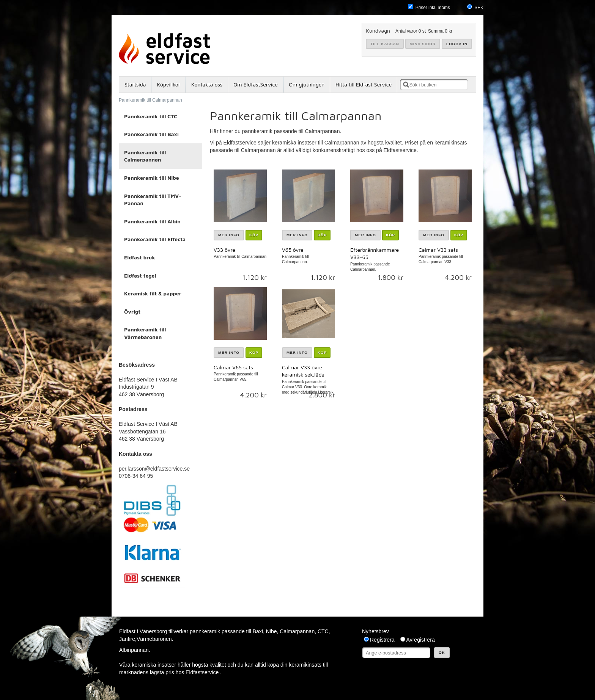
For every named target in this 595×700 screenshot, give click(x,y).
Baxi (258, 631)
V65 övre (293, 250)
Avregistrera (421, 640)
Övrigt (132, 312)
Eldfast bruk (140, 257)
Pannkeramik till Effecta (155, 239)
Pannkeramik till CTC (151, 116)
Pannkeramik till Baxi (151, 134)
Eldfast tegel (140, 275)
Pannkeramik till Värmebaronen (145, 333)
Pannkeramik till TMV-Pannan (153, 200)
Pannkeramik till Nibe (152, 178)
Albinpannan (134, 650)
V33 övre (224, 250)
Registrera (382, 640)
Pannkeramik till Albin (152, 221)
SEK (479, 8)
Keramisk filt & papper (153, 293)
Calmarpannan (297, 631)
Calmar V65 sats (233, 367)
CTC (323, 631)
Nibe (272, 631)
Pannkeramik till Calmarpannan (150, 100)
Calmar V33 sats (438, 250)
